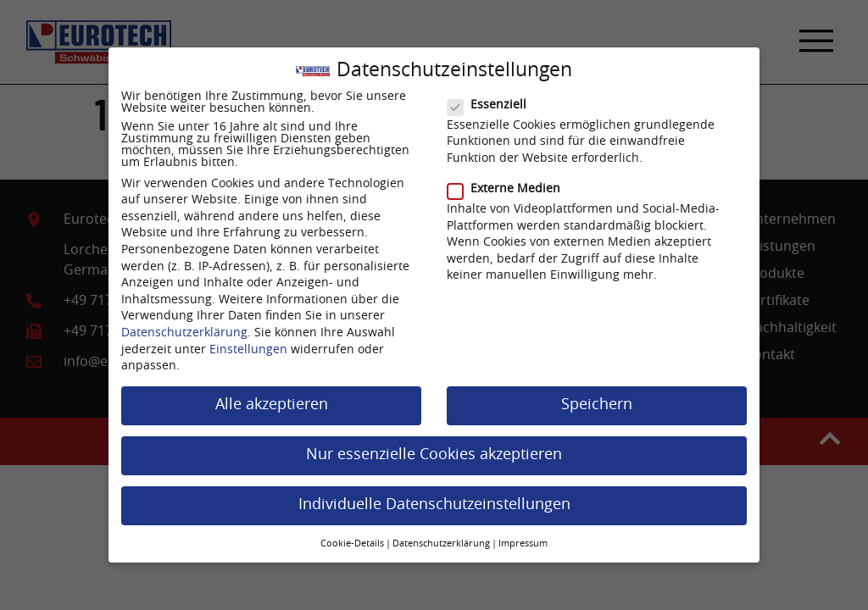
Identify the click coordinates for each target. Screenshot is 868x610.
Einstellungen (248, 343)
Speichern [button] (597, 398)
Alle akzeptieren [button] (272, 398)
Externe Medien (509, 182)
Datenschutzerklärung (184, 326)
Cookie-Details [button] (352, 537)
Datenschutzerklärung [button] (441, 537)
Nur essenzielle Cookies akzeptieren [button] (434, 448)
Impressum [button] (523, 537)
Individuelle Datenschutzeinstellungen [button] (434, 498)
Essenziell (492, 98)
